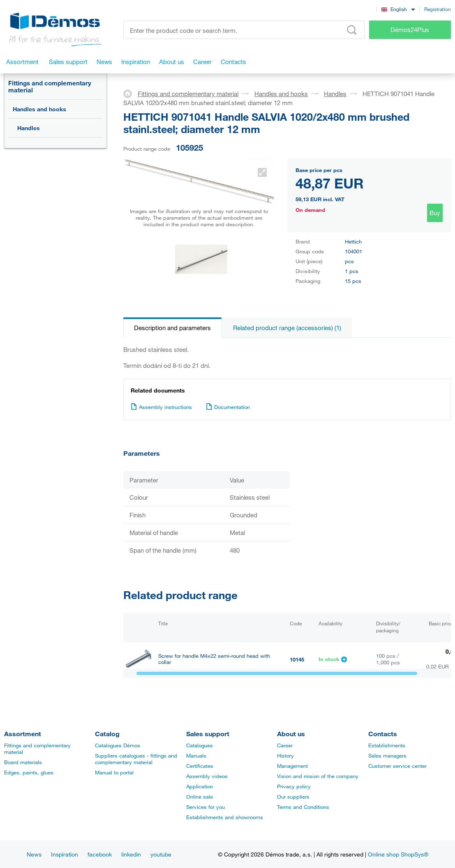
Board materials (23, 762)
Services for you (206, 807)
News (34, 854)
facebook (100, 854)
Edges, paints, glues (29, 772)
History (285, 755)
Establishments (387, 745)
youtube (161, 854)
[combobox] (398, 9)
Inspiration (65, 854)
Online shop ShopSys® (398, 854)
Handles (29, 128)
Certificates (200, 766)
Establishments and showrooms (225, 817)
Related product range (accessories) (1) (287, 328)
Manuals (196, 755)
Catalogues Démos (118, 745)
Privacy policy (294, 786)
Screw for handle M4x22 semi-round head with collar (214, 659)
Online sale (200, 797)
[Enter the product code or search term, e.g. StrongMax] (244, 30)
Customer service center (397, 766)
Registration (438, 9)
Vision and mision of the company (318, 776)
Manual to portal (114, 772)
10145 (297, 659)
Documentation (228, 407)
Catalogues (200, 745)
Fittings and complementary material (50, 86)
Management (292, 766)
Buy (435, 213)
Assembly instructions (161, 407)
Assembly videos (207, 776)
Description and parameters (172, 328)
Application (200, 786)
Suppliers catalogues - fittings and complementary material (136, 759)
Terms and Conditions (303, 807)
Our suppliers (293, 797)
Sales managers (387, 755)
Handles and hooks (39, 109)
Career (285, 745)
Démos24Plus (410, 30)
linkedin (131, 854)
